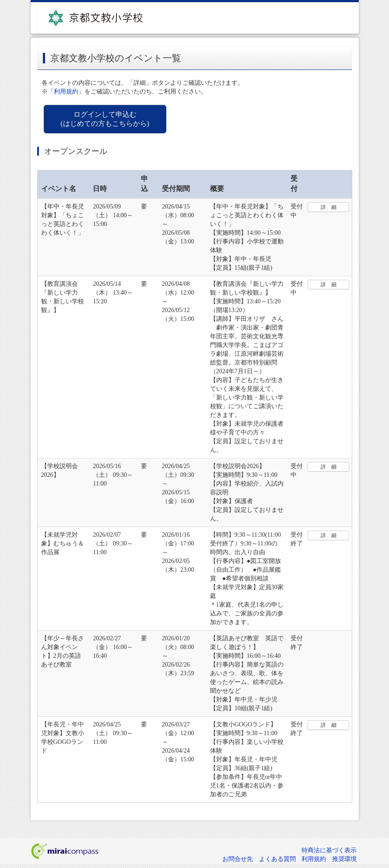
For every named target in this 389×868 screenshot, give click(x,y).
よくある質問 (277, 859)
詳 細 (329, 207)
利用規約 (314, 859)
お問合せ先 (238, 859)
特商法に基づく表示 (329, 850)
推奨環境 (344, 859)
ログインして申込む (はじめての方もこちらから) (105, 119)
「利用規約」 (66, 92)
